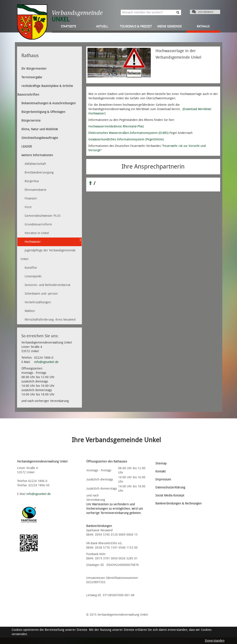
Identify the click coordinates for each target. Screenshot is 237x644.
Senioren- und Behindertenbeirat (48, 285)
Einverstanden (215, 641)
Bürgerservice (31, 121)
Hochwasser (33, 242)
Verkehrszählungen (38, 302)
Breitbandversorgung (39, 173)
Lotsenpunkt (33, 276)
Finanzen (31, 198)
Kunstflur (31, 268)
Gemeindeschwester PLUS (43, 216)
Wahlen (30, 311)
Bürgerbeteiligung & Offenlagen (43, 112)
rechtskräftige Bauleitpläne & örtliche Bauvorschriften (45, 90)
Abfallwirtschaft (35, 164)
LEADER (27, 147)
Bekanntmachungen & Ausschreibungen (49, 103)
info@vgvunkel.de (46, 362)
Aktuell (102, 26)
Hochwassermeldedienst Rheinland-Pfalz (116, 126)
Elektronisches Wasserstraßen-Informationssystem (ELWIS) (128, 133)
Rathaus (203, 26)
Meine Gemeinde (169, 26)
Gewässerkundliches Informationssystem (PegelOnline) (126, 139)
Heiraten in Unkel (37, 233)
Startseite (68, 26)
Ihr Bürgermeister (34, 69)
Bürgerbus (32, 181)
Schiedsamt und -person (41, 294)
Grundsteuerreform (38, 224)
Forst (28, 207)
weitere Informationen (37, 155)
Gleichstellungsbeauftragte (40, 138)
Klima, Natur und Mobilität (40, 129)
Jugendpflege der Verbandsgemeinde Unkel (48, 255)
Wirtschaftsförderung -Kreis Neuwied (50, 320)
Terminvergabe (32, 77)
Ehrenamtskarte (36, 190)
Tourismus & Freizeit (136, 26)
